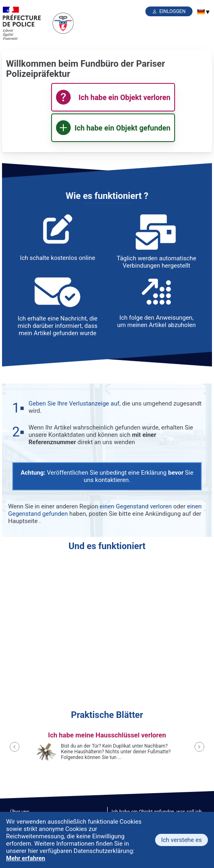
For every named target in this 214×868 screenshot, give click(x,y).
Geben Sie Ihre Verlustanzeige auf (74, 403)
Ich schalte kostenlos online (57, 258)
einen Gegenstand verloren (136, 506)
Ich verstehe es (182, 840)
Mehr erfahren (26, 858)
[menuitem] (201, 12)
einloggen (172, 11)
